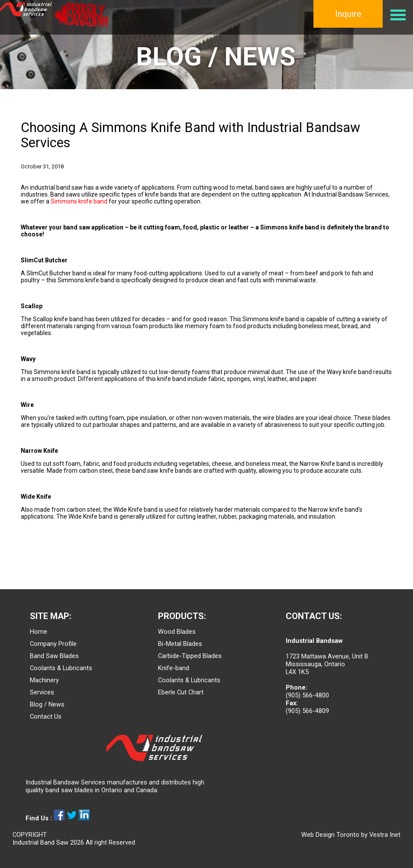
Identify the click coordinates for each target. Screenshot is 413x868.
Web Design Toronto (330, 835)
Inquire (348, 14)
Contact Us (46, 716)
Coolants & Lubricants (61, 668)
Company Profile (53, 644)
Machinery (44, 680)
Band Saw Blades (54, 656)
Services (42, 692)
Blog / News (47, 704)
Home (39, 632)
